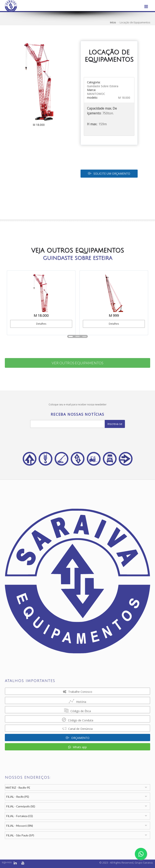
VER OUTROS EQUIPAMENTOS (77, 363)
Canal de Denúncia (77, 729)
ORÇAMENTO (77, 738)
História (77, 701)
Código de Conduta (78, 720)
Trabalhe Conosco (78, 692)
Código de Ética (77, 710)
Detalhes (41, 324)
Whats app (77, 747)
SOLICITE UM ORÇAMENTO (109, 173)
